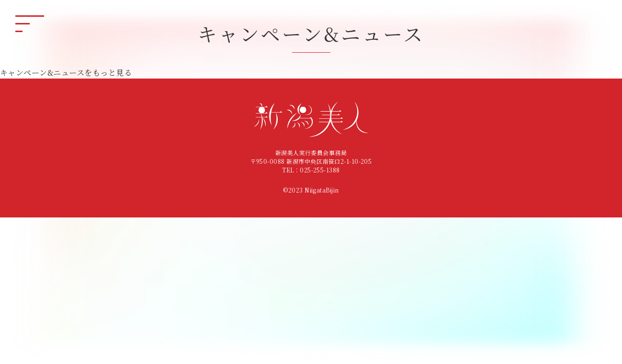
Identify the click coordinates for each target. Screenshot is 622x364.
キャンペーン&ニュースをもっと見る (66, 73)
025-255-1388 (320, 170)
